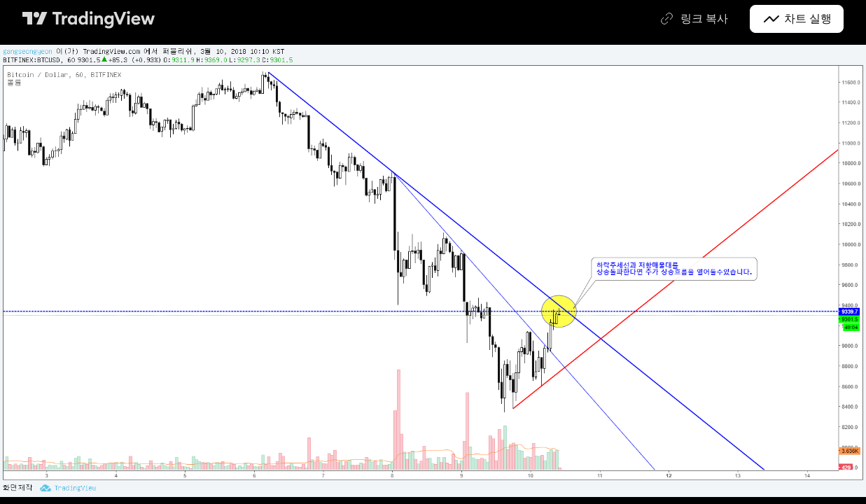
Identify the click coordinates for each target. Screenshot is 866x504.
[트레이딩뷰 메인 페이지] (89, 19)
